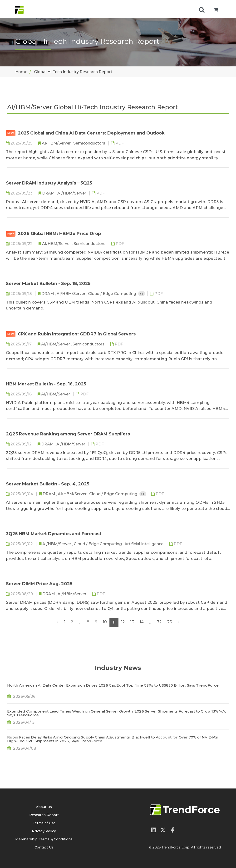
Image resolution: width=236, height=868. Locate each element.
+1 (142, 294)
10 (105, 622)
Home (21, 72)
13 (132, 622)
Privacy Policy (44, 831)
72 (159, 622)
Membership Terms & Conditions (44, 839)
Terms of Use (44, 823)
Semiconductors (90, 143)
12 (123, 622)
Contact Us (44, 847)
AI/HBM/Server (57, 143)
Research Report (44, 815)
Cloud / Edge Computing (113, 294)
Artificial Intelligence (144, 544)
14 (142, 622)
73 (170, 622)
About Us (44, 807)
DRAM (49, 193)
